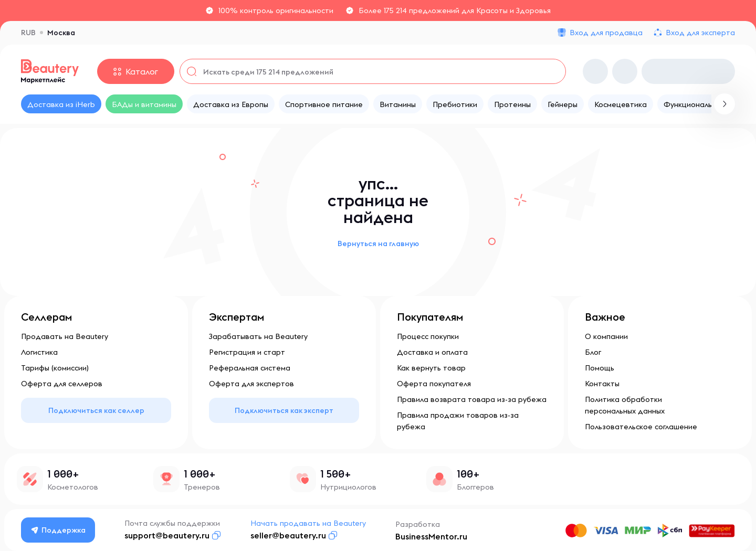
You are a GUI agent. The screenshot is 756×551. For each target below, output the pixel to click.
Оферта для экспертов (251, 384)
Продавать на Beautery (65, 336)
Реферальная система (250, 368)
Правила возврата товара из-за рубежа (472, 399)
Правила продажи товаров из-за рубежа (458, 421)
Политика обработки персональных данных (625, 405)
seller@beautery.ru (288, 535)
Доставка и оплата (432, 352)
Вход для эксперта (700, 33)
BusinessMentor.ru (431, 536)
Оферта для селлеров (62, 384)
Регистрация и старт (247, 352)
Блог (593, 352)
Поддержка (58, 530)
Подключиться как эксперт (284, 410)
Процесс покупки (428, 336)
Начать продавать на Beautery (308, 523)
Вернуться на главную (378, 243)
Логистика (39, 352)
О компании (606, 336)
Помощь (600, 368)
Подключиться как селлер (96, 410)
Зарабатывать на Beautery (258, 336)
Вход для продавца (606, 33)
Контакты (602, 384)
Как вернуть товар (431, 368)
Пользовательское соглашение (641, 427)
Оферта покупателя (434, 384)
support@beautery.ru (167, 535)
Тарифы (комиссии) (55, 368)
